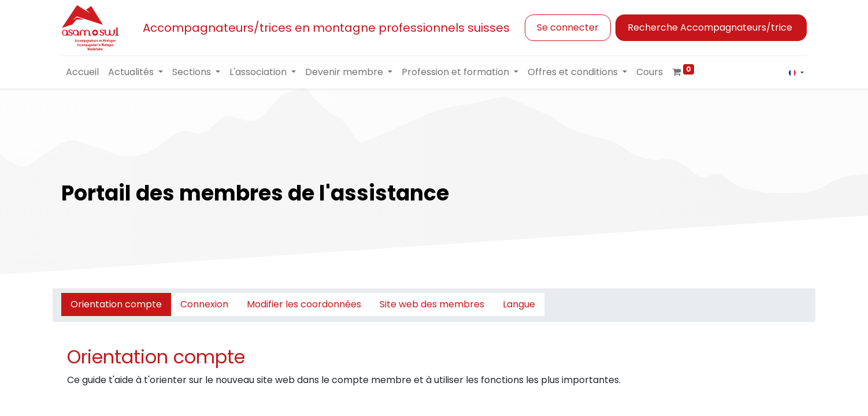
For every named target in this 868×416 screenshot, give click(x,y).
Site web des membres (432, 304)
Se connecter (568, 27)
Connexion (204, 304)
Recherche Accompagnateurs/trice (711, 27)
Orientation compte (116, 304)
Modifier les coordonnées (304, 304)
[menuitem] (82, 72)
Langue (519, 304)
